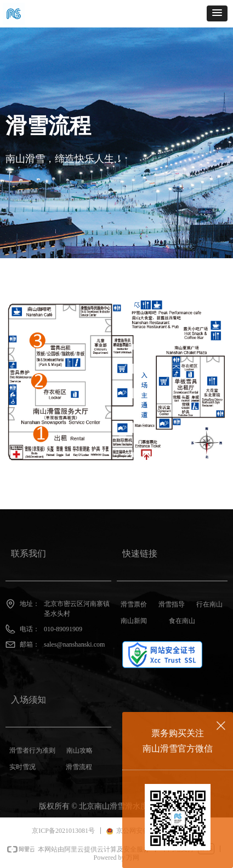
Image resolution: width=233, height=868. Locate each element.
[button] (217, 13)
